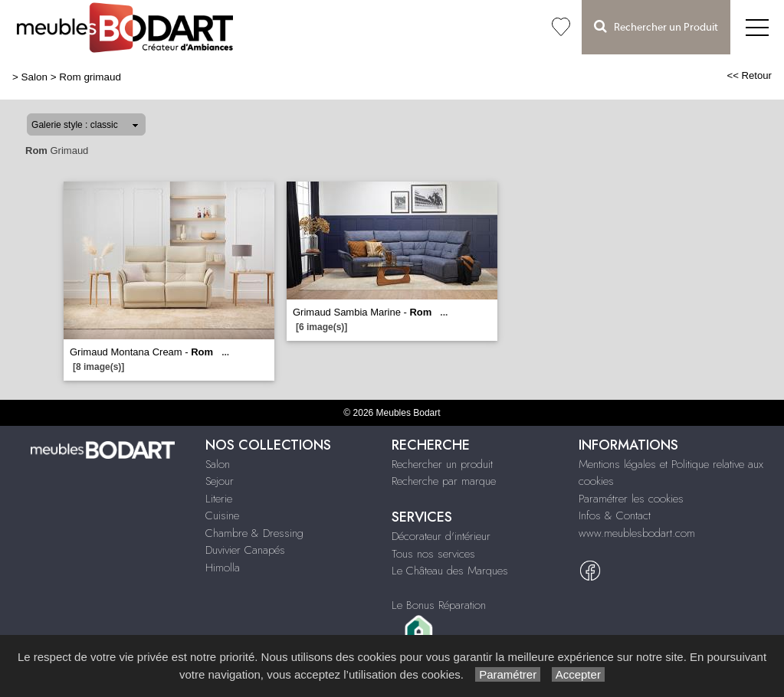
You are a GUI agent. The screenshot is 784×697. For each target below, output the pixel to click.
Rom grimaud (90, 77)
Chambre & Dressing (254, 533)
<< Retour (749, 75)
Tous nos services (433, 554)
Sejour (220, 481)
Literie (219, 499)
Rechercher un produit (442, 464)
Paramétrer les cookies (631, 499)
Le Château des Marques (450, 571)
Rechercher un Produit (656, 26)
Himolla (223, 568)
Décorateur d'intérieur (441, 536)
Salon (34, 77)
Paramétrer (508, 674)
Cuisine (222, 515)
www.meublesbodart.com (637, 533)
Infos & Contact (615, 515)
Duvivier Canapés (245, 550)
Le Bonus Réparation (439, 605)
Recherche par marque (444, 481)
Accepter (578, 674)
